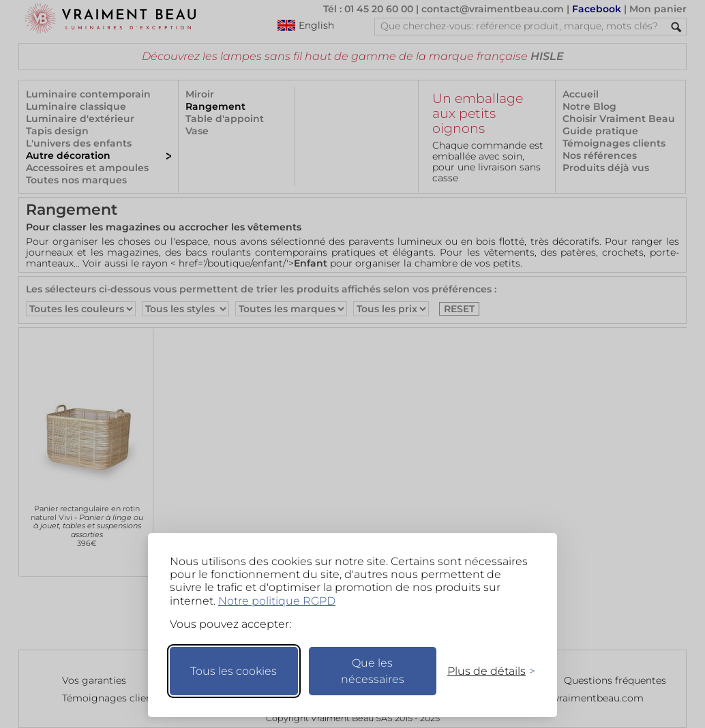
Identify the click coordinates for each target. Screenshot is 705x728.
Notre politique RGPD (277, 601)
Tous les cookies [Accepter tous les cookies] (234, 671)
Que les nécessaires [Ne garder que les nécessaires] (373, 671)
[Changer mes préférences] (485, 671)
